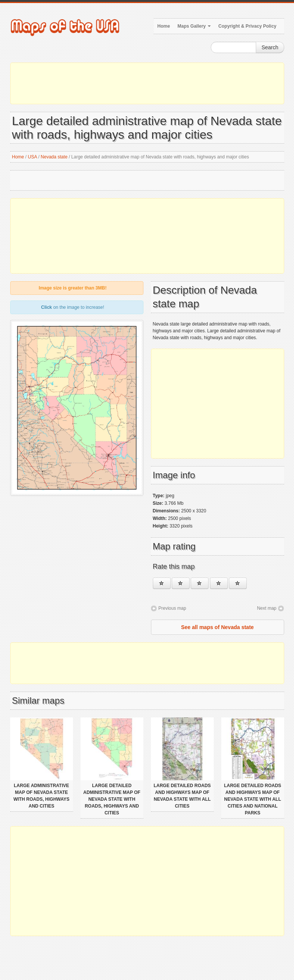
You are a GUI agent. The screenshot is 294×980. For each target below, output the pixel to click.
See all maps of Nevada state (217, 627)
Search (270, 47)
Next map (267, 608)
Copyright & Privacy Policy (247, 26)
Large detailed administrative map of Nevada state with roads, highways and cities (112, 799)
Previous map (172, 608)
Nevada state (54, 157)
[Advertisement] (147, 83)
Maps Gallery (194, 26)
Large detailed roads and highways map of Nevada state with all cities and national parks (253, 799)
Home (164, 26)
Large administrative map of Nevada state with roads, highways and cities (41, 796)
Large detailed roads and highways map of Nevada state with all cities (182, 796)
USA (33, 157)
